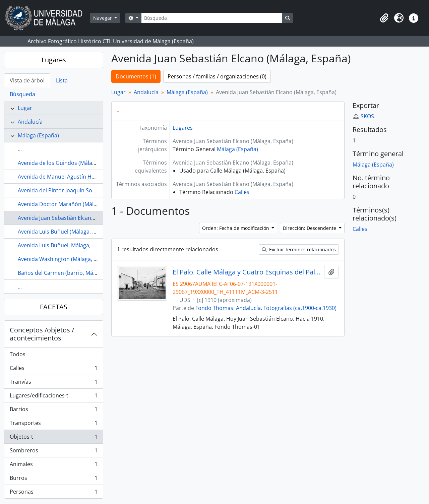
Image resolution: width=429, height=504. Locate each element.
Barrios (53, 411)
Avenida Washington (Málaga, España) (66, 259)
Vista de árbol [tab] (27, 80)
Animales (53, 466)
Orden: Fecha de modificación (236, 228)
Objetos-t (53, 438)
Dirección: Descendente (310, 228)
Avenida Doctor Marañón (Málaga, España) (72, 204)
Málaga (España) (38, 135)
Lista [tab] (62, 80)
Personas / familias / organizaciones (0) (217, 76)
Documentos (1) (136, 76)
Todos (18, 354)
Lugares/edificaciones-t (53, 397)
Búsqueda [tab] (22, 94)
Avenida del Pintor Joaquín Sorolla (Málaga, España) (83, 190)
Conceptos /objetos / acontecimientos (42, 334)
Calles (53, 369)
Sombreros (53, 452)
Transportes (53, 424)
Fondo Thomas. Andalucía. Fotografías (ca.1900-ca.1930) (266, 308)
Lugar (25, 108)
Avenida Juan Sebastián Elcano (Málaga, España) (78, 218)
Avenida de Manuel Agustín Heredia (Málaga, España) (85, 177)
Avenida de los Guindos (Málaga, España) (69, 163)
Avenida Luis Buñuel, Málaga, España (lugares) (76, 245)
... (20, 149)
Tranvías (53, 383)
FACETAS (54, 307)
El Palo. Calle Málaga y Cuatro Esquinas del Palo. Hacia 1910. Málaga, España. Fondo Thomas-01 (247, 272)
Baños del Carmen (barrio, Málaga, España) (72, 273)
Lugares (54, 60)
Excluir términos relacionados (299, 249)
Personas (53, 493)
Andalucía (30, 122)
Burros (53, 479)
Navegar (103, 18)
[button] (384, 18)
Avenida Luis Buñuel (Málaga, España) (65, 232)
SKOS (363, 116)
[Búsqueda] (212, 18)
